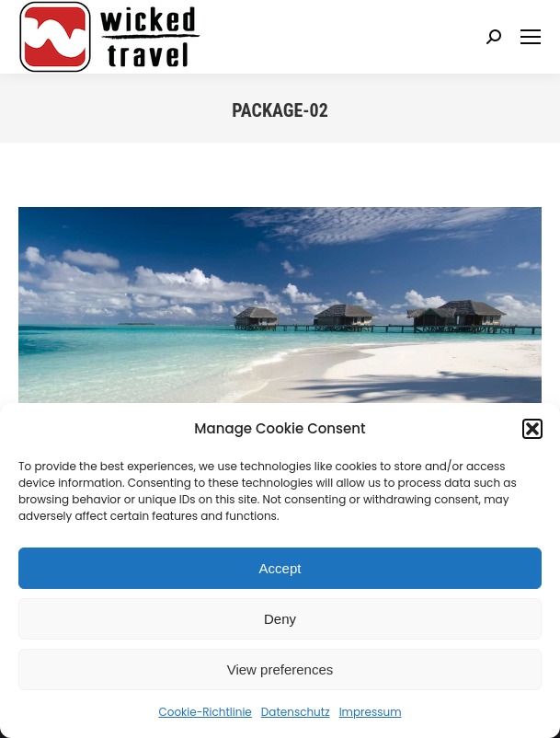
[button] (532, 429)
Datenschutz (296, 712)
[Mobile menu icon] (531, 37)
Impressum (371, 712)
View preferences (280, 669)
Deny (280, 619)
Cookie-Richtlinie (205, 712)
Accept (280, 568)
